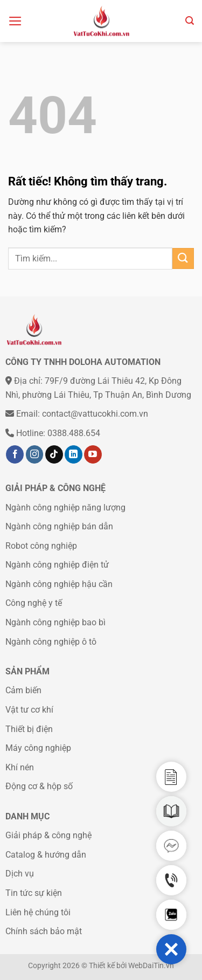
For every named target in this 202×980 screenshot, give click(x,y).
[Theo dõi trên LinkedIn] (74, 454)
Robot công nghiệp (41, 546)
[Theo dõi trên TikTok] (54, 454)
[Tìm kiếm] (190, 21)
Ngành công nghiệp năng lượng (65, 508)
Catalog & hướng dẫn (46, 855)
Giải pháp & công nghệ (48, 835)
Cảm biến (23, 690)
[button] (171, 949)
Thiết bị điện (29, 729)
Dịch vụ (20, 874)
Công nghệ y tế (34, 603)
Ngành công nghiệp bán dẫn (59, 526)
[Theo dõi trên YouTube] (93, 454)
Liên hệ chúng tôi (38, 912)
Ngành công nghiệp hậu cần (59, 584)
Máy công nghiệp (38, 748)
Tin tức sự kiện (34, 893)
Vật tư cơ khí (29, 710)
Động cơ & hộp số (39, 786)
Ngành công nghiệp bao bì (55, 622)
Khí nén (20, 767)
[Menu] (15, 21)
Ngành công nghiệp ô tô (51, 642)
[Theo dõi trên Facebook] (15, 454)
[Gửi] (183, 258)
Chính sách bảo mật (44, 931)
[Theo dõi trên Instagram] (35, 454)
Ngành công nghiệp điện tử (57, 565)
